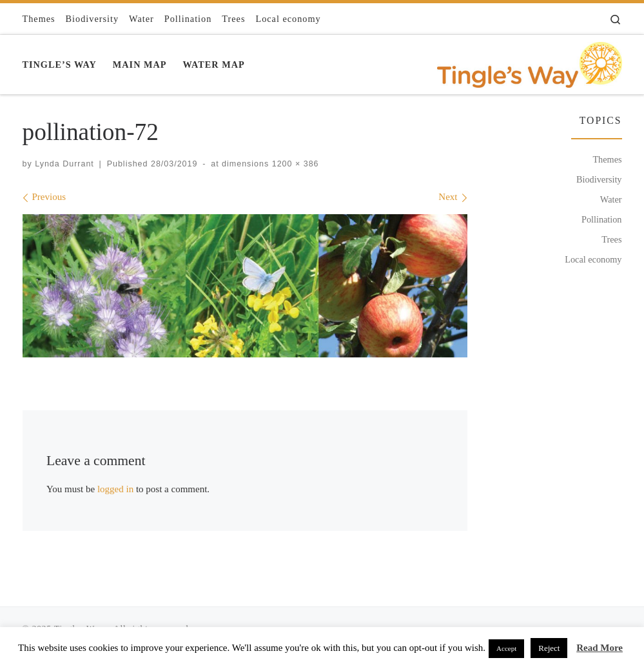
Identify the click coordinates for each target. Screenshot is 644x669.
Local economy (593, 259)
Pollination (602, 219)
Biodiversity (599, 179)
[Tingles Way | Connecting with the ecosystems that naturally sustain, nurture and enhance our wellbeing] (530, 62)
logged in (115, 489)
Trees (611, 239)
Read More (600, 648)
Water (611, 199)
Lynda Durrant (64, 164)
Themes (607, 159)
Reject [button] (549, 648)
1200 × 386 (294, 164)
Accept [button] (506, 648)
